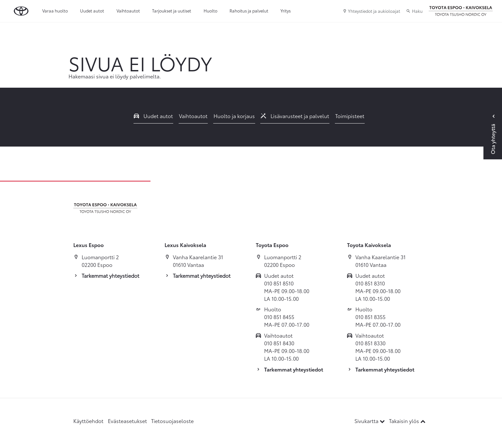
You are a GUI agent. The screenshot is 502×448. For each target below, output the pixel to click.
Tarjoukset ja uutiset (172, 11)
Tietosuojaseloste (172, 421)
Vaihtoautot (128, 11)
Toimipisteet (350, 116)
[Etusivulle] (461, 11)
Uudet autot (92, 11)
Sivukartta (370, 421)
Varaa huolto (55, 11)
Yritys (286, 11)
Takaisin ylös (407, 421)
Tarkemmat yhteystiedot (110, 275)
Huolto (211, 11)
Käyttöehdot (88, 421)
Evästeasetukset (127, 421)
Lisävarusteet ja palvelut (295, 116)
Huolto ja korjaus (234, 116)
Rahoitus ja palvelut (249, 11)
